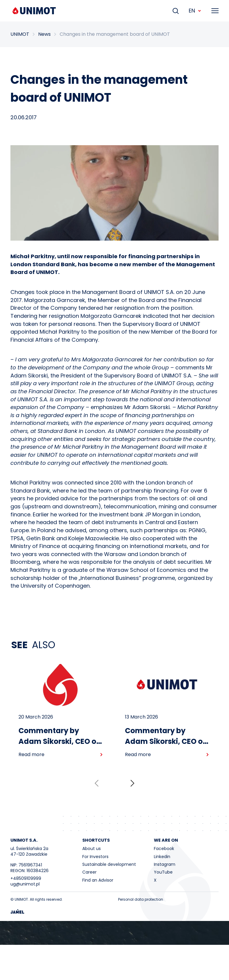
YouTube (163, 872)
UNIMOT (20, 34)
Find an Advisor (98, 880)
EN (195, 11)
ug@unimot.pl (25, 884)
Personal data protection (141, 899)
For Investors (95, 857)
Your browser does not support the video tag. (114, 933)
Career (89, 872)
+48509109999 (26, 878)
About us (92, 849)
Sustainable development (109, 864)
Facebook (164, 849)
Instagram (165, 864)
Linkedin (162, 857)
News (44, 34)
